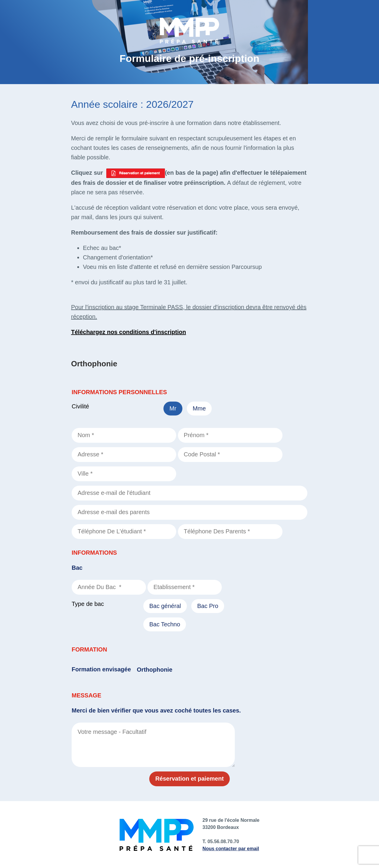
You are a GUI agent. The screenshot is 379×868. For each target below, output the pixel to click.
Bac (77, 568)
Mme (199, 408)
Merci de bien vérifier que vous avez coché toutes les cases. (156, 710)
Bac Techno (165, 624)
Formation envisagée (101, 669)
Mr (173, 408)
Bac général (165, 606)
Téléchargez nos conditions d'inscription (129, 332)
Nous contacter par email (231, 849)
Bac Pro (208, 606)
